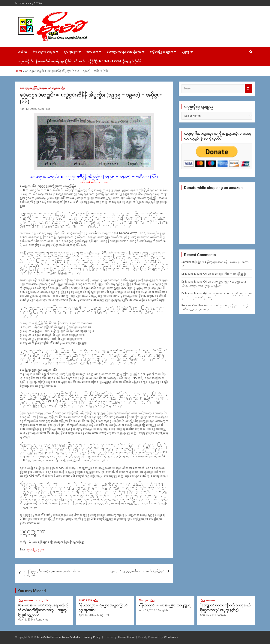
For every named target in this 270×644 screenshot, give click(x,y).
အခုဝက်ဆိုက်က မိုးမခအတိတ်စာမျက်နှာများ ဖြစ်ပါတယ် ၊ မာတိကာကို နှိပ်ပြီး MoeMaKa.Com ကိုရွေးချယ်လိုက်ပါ (79, 61)
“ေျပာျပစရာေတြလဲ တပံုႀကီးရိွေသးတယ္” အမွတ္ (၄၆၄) (226, 608)
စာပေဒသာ (92, 52)
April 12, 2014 (147, 610)
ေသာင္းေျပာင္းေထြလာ (124, 52)
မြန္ (35, 550)
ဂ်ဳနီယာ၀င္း (144, 600)
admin (222, 615)
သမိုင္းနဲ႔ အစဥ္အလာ (161, 52)
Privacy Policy (92, 637)
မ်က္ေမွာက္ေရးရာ (44, 52)
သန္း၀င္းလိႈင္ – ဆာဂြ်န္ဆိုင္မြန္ (229, 274)
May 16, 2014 (26, 620)
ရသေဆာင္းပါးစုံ (41, 600)
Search (248, 89)
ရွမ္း (41, 550)
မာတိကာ (23, 52)
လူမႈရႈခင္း (71, 52)
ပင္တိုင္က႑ (186, 52)
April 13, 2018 (28, 109)
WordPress (171, 637)
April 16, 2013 (208, 615)
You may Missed (32, 591)
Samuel (186, 262)
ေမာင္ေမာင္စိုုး (56, 88)
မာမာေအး (29, 600)
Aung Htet (44, 109)
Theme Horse (126, 637)
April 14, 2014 (87, 615)
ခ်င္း (29, 550)
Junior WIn (85, 600)
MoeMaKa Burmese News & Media (59, 637)
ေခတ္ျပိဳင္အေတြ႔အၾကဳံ (33, 88)
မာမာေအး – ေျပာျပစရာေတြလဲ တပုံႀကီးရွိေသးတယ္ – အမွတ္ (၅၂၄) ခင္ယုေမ (43, 610)
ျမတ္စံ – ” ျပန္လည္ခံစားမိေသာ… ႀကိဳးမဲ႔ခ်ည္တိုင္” (137, 571)
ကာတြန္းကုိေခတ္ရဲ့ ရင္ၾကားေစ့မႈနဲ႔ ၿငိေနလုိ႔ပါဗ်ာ (52, 573)
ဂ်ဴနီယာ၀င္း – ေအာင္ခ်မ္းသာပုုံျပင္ (165, 605)
